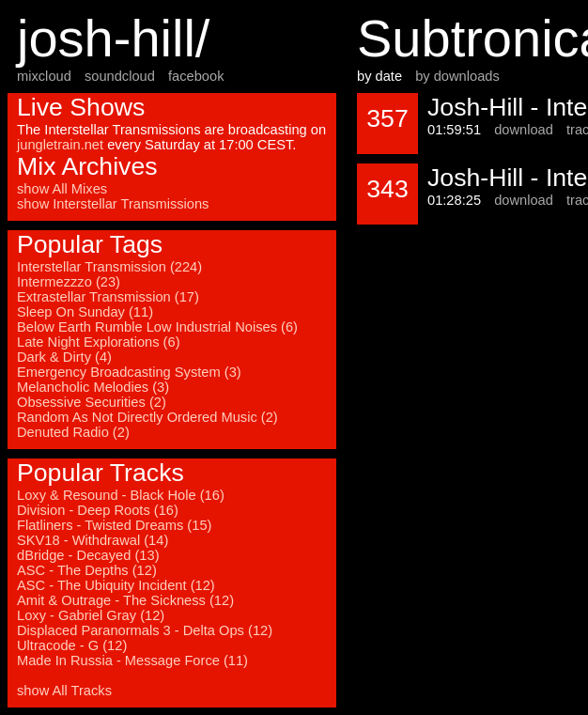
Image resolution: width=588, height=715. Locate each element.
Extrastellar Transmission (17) (108, 297)
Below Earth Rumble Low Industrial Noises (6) (157, 327)
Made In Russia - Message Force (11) (132, 661)
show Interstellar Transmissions (113, 204)
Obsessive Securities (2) (92, 402)
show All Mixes (62, 189)
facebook (196, 76)
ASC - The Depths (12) (87, 570)
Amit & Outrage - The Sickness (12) (125, 600)
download (524, 130)
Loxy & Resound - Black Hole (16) (121, 495)
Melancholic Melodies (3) (93, 387)
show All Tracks (64, 691)
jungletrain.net (60, 145)
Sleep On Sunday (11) (85, 312)
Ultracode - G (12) (72, 645)
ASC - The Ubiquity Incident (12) (116, 585)
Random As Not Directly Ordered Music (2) (147, 417)
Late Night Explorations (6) (99, 342)
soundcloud (120, 76)
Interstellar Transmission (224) (109, 267)
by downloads (457, 76)
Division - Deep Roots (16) (98, 510)
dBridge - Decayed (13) (88, 555)
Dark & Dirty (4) (64, 357)
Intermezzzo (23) (69, 282)
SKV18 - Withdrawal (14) (93, 540)
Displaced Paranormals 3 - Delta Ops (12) (145, 630)
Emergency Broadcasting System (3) (129, 372)
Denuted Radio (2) (73, 432)
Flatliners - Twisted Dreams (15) (114, 525)
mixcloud (44, 76)
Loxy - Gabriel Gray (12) (91, 615)
